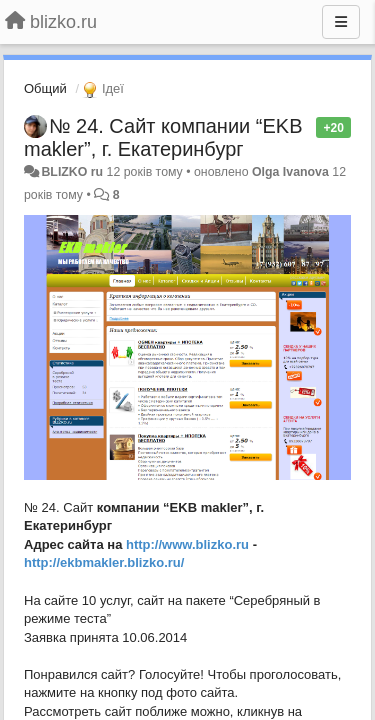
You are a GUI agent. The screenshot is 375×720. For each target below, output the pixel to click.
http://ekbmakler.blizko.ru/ (104, 562)
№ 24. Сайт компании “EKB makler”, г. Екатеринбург (163, 137)
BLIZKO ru (73, 172)
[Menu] (341, 22)
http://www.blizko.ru (187, 544)
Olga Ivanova (290, 172)
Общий (45, 88)
